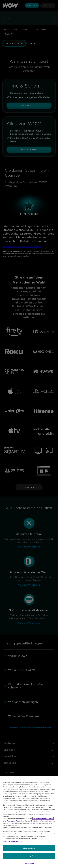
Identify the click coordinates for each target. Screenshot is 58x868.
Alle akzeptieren (29, 848)
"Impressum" (12, 821)
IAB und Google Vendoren (13, 841)
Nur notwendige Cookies (29, 856)
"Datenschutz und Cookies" (43, 819)
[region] (29, 822)
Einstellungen (29, 863)
